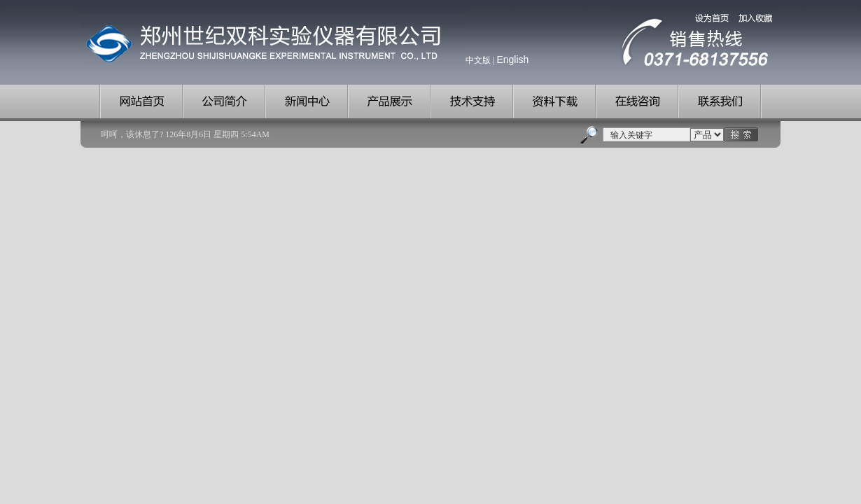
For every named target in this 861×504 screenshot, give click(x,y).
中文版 (478, 60)
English (512, 59)
